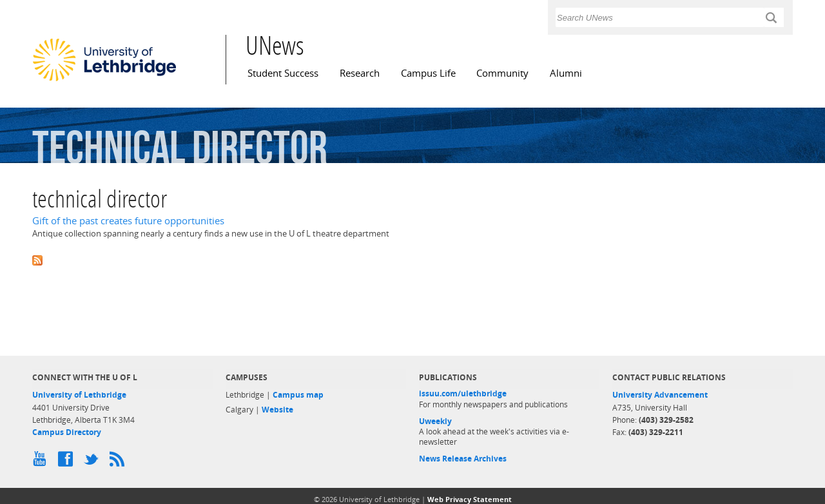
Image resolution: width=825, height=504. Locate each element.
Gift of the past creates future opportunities (128, 221)
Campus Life (428, 73)
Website (277, 410)
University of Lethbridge (79, 395)
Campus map (298, 395)
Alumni (566, 73)
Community (502, 73)
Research (360, 73)
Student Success (283, 73)
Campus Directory (67, 432)
